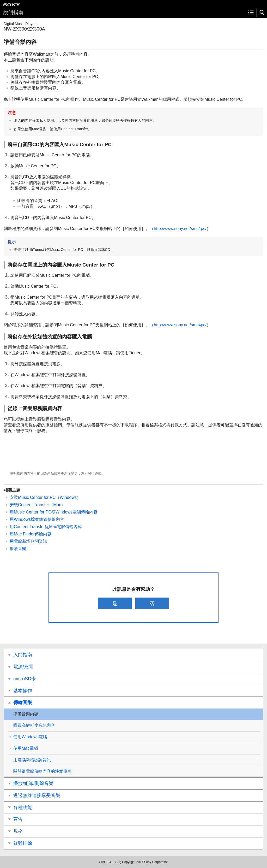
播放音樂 (18, 549)
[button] (262, 13)
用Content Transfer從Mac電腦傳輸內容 (46, 527)
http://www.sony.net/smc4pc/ (180, 229)
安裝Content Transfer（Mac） (37, 505)
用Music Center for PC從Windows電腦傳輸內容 (54, 512)
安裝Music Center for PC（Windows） (45, 497)
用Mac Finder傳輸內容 (31, 534)
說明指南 (13, 12)
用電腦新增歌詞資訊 (28, 541)
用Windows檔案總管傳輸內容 (37, 519)
